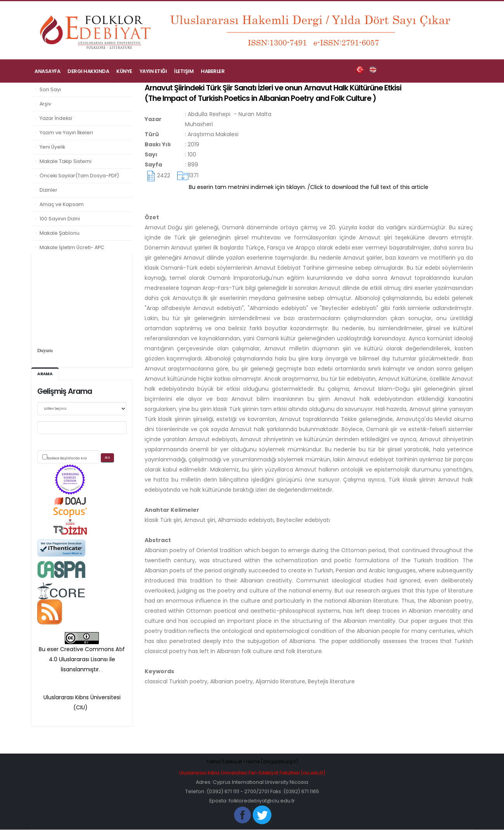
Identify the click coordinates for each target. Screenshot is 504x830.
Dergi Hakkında (88, 71)
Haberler (213, 71)
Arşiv (45, 104)
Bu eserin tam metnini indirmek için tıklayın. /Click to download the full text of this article (309, 187)
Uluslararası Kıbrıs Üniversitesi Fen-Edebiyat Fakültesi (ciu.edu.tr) (252, 773)
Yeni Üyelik (52, 147)
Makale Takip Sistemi (66, 161)
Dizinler (48, 190)
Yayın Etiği (153, 71)
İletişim (184, 71)
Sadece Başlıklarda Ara (67, 459)
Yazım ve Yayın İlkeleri (66, 133)
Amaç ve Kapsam (62, 204)
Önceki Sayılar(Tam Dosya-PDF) (79, 176)
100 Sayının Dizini (60, 219)
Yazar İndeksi (56, 118)
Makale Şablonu (60, 233)
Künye (124, 71)
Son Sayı (50, 89)
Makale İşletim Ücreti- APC (72, 247)
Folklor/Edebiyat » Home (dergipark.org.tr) (252, 762)
